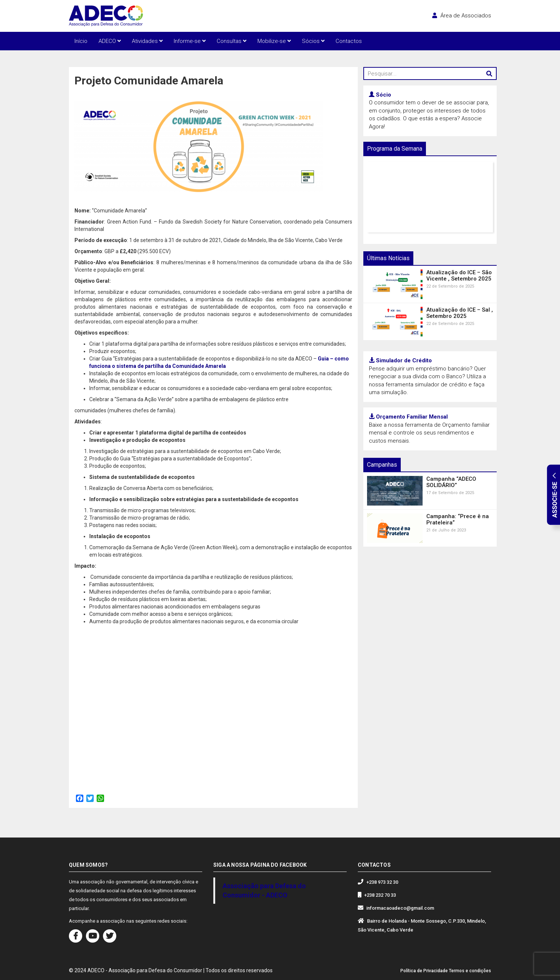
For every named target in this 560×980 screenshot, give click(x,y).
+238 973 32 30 (382, 882)
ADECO (110, 41)
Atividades (147, 41)
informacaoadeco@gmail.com (400, 908)
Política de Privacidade (424, 971)
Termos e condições (470, 971)
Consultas (231, 41)
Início (81, 41)
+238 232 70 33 (380, 895)
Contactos (349, 41)
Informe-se (190, 41)
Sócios (313, 41)
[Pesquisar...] (430, 73)
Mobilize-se (274, 41)
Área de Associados (462, 16)
